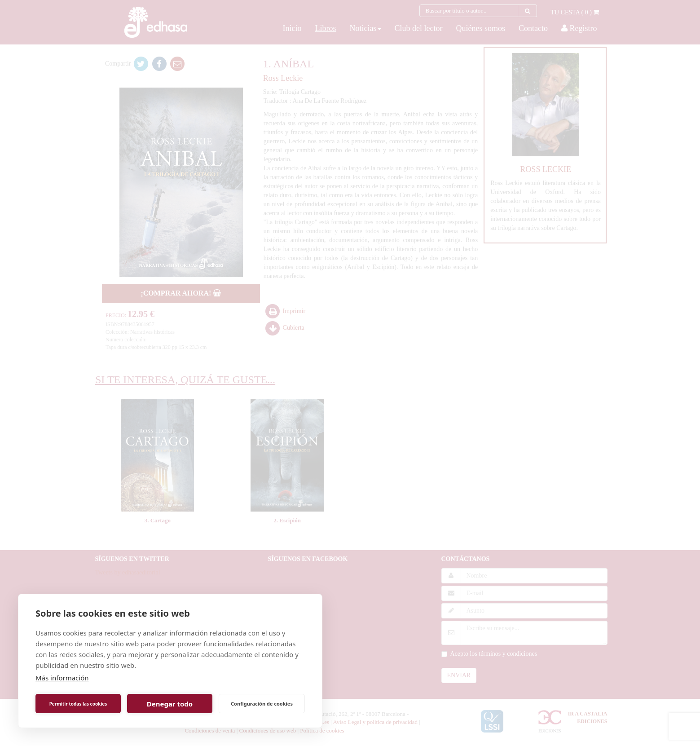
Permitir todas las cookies (78, 704)
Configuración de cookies (262, 704)
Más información (62, 678)
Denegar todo (170, 704)
